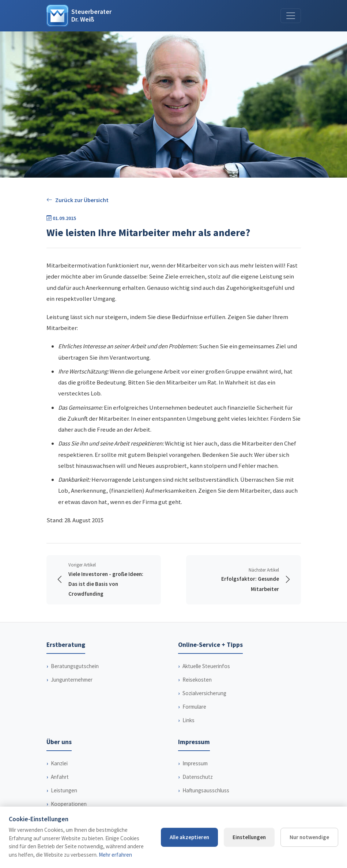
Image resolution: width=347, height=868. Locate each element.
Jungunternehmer (72, 680)
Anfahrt (60, 777)
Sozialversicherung (204, 693)
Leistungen (64, 790)
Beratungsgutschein (75, 666)
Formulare (194, 707)
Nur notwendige (309, 837)
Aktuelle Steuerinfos (206, 666)
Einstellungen (249, 837)
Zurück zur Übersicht (78, 200)
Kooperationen (69, 804)
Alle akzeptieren (189, 837)
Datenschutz (198, 777)
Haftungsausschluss (206, 790)
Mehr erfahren (115, 855)
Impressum (195, 763)
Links (188, 720)
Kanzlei (59, 763)
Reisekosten (197, 680)
